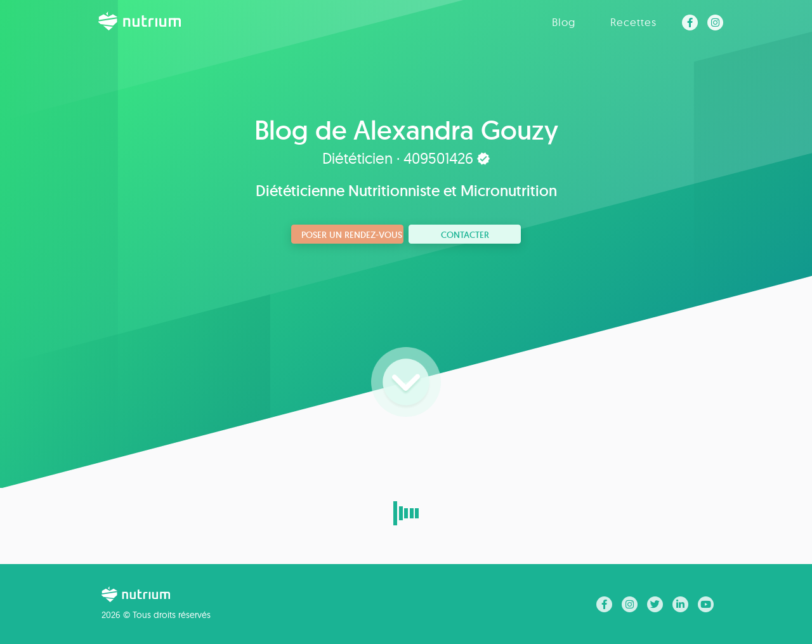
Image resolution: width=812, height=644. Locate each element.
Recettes (633, 22)
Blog (564, 22)
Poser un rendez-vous (352, 235)
